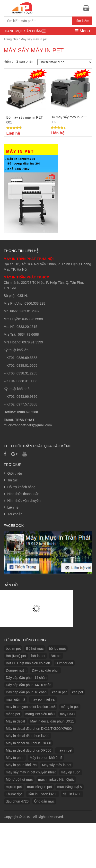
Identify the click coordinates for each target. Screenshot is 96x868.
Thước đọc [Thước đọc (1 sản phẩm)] (14, 794)
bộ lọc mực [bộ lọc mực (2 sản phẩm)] (57, 649)
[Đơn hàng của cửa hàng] (65, 62)
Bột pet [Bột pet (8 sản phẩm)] (56, 656)
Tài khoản (15, 514)
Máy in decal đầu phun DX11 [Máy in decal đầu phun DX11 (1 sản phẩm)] (52, 721)
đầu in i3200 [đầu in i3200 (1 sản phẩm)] (72, 794)
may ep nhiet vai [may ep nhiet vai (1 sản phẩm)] (43, 699)
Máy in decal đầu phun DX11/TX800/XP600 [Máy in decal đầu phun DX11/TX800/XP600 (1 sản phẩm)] (39, 729)
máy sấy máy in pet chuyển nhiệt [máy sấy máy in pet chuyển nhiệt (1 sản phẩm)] (31, 772)
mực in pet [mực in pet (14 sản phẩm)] (14, 787)
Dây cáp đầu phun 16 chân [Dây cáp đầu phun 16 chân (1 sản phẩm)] (26, 692)
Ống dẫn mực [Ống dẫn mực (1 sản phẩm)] (44, 801)
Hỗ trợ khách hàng (21, 487)
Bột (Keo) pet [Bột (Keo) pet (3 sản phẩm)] (16, 656)
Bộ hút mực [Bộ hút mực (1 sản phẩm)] (35, 649)
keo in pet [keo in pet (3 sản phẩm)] (59, 692)
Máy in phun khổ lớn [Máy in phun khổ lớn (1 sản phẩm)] (21, 765)
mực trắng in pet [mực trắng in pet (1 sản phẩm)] (40, 787)
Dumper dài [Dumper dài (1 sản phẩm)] (64, 663)
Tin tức (13, 480)
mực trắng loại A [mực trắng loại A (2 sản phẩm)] (70, 787)
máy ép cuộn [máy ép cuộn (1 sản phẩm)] (70, 772)
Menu (82, 31)
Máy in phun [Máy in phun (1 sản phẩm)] (15, 758)
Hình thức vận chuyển (24, 501)
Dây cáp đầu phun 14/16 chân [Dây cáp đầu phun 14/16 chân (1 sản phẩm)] (29, 685)
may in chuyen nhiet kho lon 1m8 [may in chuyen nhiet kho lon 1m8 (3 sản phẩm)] (31, 707)
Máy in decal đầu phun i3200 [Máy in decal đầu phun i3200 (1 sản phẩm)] (28, 736)
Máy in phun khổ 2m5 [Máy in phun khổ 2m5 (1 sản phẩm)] (46, 758)
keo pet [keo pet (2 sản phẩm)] (78, 692)
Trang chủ (11, 39)
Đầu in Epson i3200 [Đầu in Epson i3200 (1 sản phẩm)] (43, 794)
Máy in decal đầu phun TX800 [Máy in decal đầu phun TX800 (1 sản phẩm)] (28, 743)
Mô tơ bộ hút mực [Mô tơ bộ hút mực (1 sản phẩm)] (19, 779)
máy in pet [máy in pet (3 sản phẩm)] (65, 750)
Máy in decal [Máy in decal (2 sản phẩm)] (15, 721)
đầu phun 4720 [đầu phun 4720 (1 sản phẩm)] (17, 801)
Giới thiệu (15, 473)
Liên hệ (13, 507)
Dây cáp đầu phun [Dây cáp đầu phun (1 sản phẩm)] (46, 670)
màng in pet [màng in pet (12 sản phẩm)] (70, 707)
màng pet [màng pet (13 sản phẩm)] (13, 714)
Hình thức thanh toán (23, 494)
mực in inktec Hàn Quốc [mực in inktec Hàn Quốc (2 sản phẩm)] (56, 779)
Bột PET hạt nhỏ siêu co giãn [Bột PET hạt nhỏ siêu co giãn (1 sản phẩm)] (28, 663)
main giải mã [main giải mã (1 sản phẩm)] (16, 699)
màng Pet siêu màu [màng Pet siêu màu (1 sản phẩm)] (40, 714)
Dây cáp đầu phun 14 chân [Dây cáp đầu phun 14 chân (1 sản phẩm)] (26, 678)
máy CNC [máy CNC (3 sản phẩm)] (67, 714)
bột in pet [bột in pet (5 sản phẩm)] (38, 656)
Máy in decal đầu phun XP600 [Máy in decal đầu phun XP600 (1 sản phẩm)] (29, 750)
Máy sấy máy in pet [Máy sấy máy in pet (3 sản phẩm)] (57, 765)
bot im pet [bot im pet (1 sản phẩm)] (13, 649)
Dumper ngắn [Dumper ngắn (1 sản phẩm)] (16, 670)
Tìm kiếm (82, 21)
